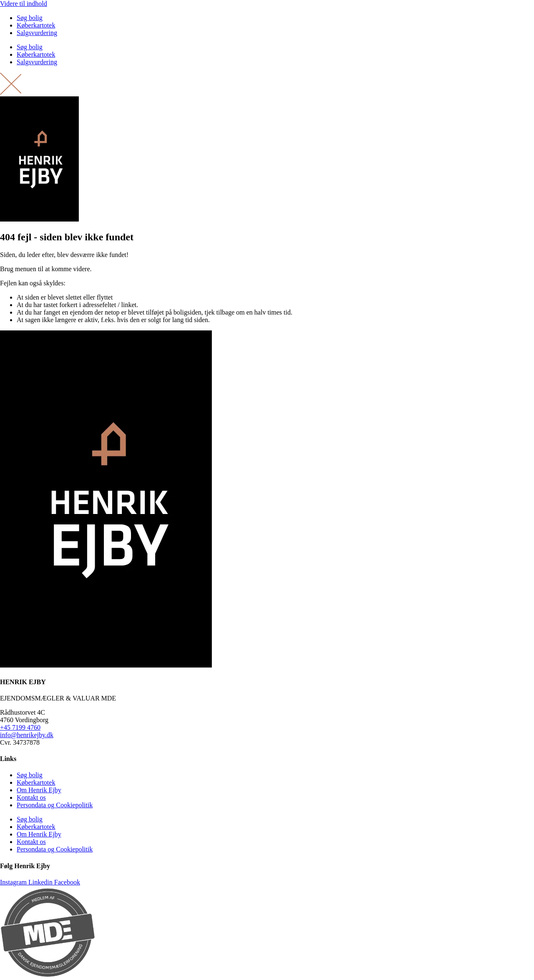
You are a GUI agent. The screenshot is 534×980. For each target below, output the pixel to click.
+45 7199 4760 (20, 727)
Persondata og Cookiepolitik (55, 805)
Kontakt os (31, 797)
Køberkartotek (36, 25)
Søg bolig (30, 18)
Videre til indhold (24, 4)
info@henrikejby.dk (27, 735)
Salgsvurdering (37, 33)
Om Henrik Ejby (39, 790)
